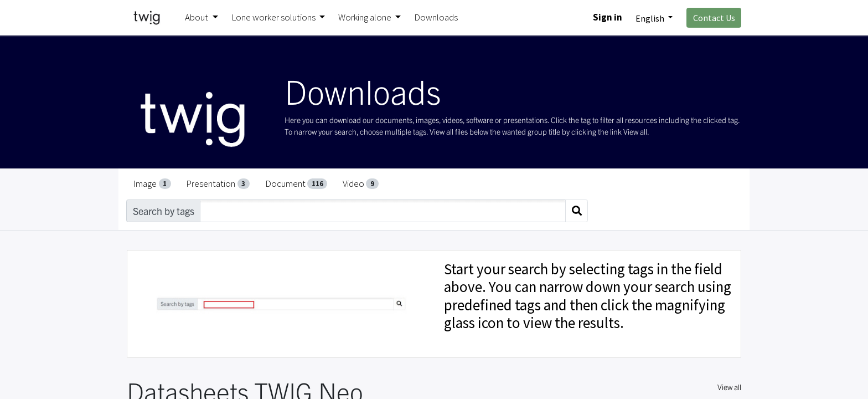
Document (296, 183)
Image (152, 183)
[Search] (577, 211)
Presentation (218, 183)
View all (729, 387)
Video (361, 183)
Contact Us (714, 18)
